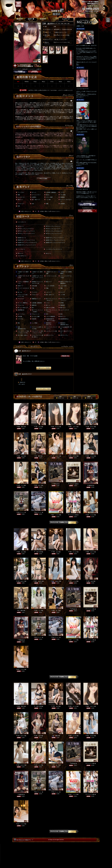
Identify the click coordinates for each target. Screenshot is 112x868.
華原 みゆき (38, 581)
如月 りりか (90, 515)
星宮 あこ (38, 485)
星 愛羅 (38, 456)
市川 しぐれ (73, 581)
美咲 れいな (55, 427)
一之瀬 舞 (38, 552)
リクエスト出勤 (73, 484)
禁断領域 (91, 486)
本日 (60, 397)
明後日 (89, 397)
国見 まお (21, 552)
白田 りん (21, 485)
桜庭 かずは (90, 456)
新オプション (21, 512)
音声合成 (56, 484)
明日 (75, 397)
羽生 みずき (73, 456)
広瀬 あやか (90, 427)
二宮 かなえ (55, 456)
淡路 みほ (21, 456)
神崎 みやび (21, 765)
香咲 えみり (73, 427)
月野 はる (38, 427)
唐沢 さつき (73, 736)
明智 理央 (21, 427)
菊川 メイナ (55, 515)
